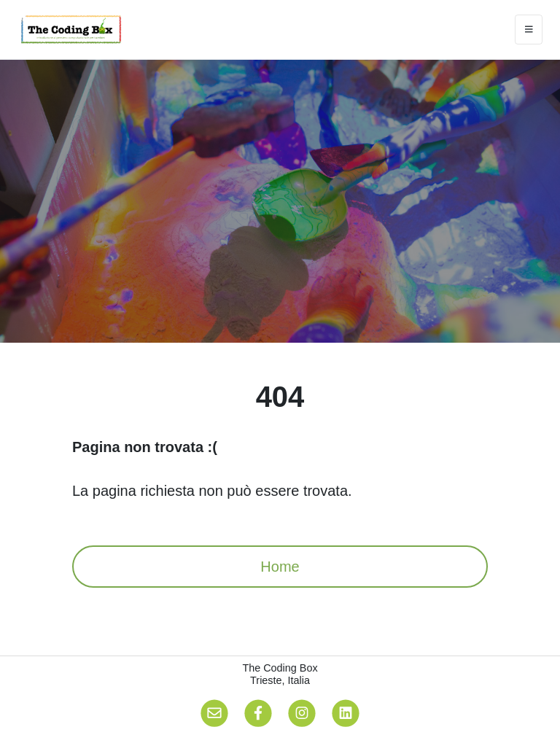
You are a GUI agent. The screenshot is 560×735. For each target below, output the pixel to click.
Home (280, 567)
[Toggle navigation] (529, 30)
